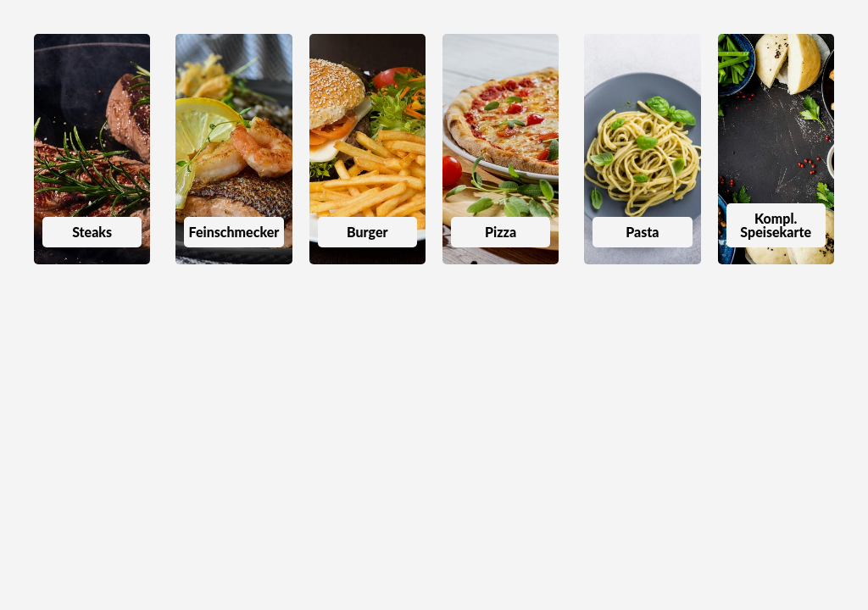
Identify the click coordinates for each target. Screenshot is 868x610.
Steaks (92, 232)
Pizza (501, 232)
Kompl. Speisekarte (776, 225)
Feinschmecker (234, 232)
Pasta (642, 232)
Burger (367, 232)
